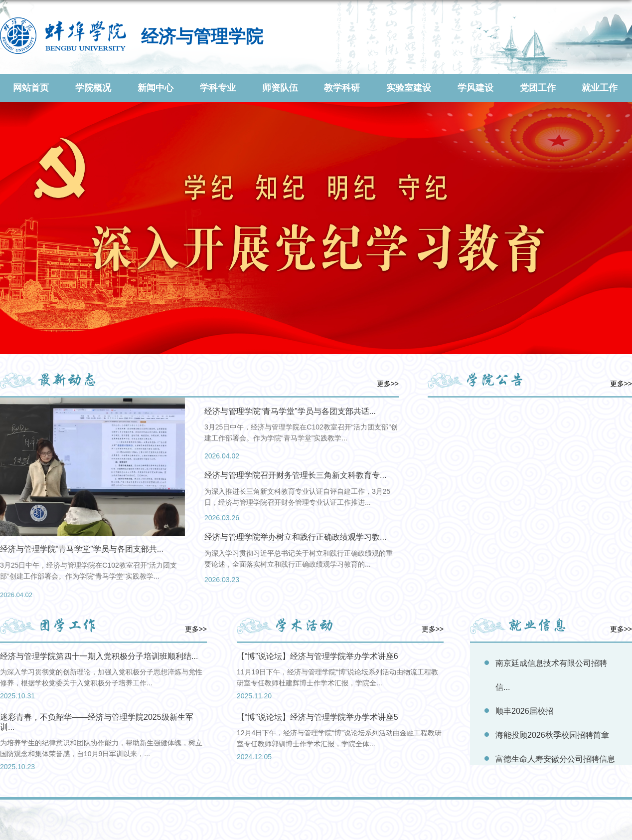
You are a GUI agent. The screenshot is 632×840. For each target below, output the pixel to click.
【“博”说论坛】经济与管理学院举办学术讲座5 (317, 717)
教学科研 (342, 88)
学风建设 (475, 88)
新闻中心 (156, 88)
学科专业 (218, 88)
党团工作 (538, 88)
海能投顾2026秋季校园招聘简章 (552, 735)
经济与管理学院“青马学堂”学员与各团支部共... (82, 549)
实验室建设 (409, 88)
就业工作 (600, 88)
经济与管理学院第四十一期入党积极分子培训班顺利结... (99, 656)
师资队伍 (280, 88)
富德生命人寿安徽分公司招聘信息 (555, 759)
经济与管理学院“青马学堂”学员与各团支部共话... (290, 411)
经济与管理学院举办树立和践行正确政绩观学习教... (295, 537)
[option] (92, 501)
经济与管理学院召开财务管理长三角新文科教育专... (295, 475)
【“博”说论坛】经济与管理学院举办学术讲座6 (317, 656)
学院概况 (93, 88)
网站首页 (31, 88)
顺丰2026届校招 (524, 711)
